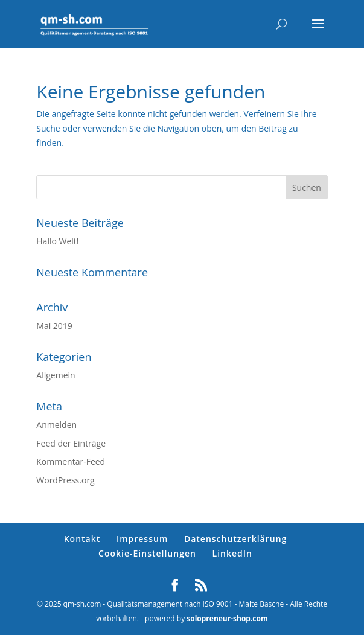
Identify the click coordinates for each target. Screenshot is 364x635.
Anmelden (56, 425)
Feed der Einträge (71, 443)
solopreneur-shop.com (227, 618)
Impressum (142, 539)
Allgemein (56, 375)
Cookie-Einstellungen (147, 553)
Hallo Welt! (57, 241)
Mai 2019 (54, 326)
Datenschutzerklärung (235, 539)
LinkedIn (232, 553)
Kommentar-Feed (71, 461)
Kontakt (82, 539)
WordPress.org (65, 480)
